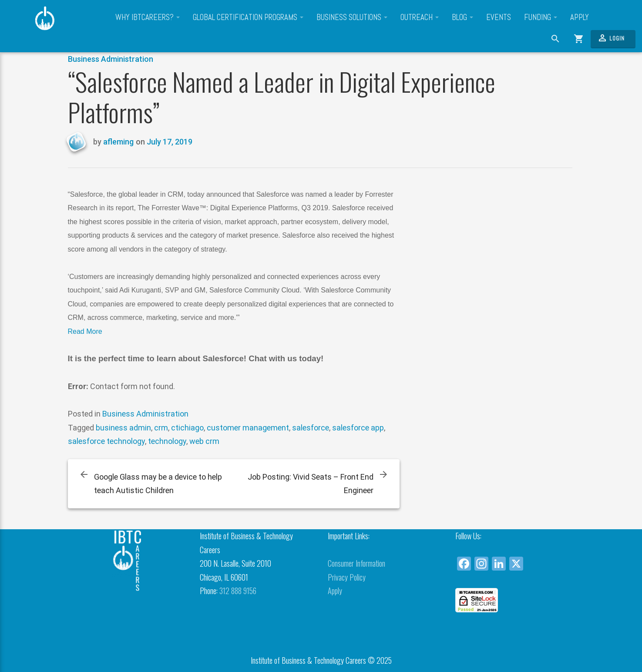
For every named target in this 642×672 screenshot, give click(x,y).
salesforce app (358, 428)
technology (167, 441)
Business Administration (111, 59)
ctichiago (187, 428)
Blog (462, 17)
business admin (123, 428)
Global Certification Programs (248, 17)
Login (611, 38)
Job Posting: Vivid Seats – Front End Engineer (311, 484)
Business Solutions (352, 17)
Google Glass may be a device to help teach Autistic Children (158, 484)
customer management (248, 428)
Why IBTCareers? (148, 17)
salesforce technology (106, 441)
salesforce (311, 428)
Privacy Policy (347, 577)
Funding (541, 17)
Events (499, 17)
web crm (204, 441)
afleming (118, 142)
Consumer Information (356, 563)
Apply (580, 17)
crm (161, 428)
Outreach (420, 17)
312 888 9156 (238, 591)
